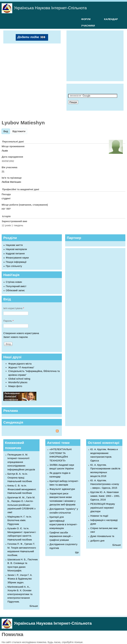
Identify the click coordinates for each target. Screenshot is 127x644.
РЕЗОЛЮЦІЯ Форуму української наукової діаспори (103, 508)
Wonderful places (18, 382)
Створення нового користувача (21, 333)
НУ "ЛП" (6, 209)
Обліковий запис (15, 290)
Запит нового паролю (16, 337)
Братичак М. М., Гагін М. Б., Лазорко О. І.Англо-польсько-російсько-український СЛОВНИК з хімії (21, 505)
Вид (7, 131)
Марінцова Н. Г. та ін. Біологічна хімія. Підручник (20, 520)
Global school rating (19, 379)
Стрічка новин (14, 282)
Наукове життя (14, 245)
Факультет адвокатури (62, 489)
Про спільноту (14, 266)
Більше (34, 606)
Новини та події (99, 516)
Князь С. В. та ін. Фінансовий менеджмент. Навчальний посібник (22, 489)
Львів (5, 151)
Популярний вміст (16, 286)
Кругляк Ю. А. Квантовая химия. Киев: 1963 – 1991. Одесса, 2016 (105, 496)
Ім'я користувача (14, 308)
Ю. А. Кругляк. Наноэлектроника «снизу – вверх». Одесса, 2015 (105, 484)
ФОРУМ (86, 19)
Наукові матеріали (16, 249)
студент (6, 198)
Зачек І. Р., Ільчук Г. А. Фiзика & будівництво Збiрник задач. (20, 579)
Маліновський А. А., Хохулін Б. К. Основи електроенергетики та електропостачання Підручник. (20, 594)
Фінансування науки (17, 258)
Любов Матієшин (11, 182)
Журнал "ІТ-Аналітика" (21, 367)
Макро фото (15, 386)
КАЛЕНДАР (111, 19)
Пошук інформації (16, 262)
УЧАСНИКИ (88, 26)
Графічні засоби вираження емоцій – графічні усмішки (61, 536)
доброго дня (97, 541)
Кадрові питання (15, 253)
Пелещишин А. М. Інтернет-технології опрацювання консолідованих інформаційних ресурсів (21, 462)
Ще (77, 552)
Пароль (8, 321)
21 (3, 171)
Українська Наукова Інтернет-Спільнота (50, 8)
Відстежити (19, 131)
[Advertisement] (98, 55)
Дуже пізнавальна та (102, 536)
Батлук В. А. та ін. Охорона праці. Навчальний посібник (20, 477)
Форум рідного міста (20, 364)
